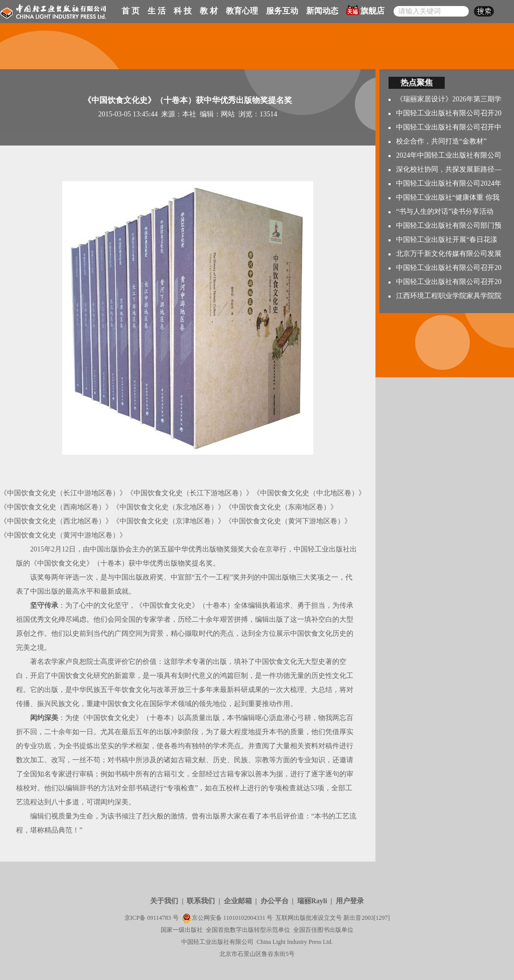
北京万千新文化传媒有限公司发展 (449, 254)
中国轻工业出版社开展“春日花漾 (447, 240)
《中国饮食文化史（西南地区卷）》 (56, 507)
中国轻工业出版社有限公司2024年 (449, 183)
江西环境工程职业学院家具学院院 (449, 296)
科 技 (183, 11)
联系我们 (201, 901)
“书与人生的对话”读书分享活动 (445, 212)
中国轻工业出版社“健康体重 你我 (448, 197)
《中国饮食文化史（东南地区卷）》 (281, 507)
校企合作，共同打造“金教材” (441, 141)
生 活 (157, 11)
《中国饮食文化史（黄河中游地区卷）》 (63, 535)
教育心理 (242, 11)
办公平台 (275, 901)
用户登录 (350, 901)
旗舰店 (365, 10)
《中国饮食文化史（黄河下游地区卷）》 (288, 521)
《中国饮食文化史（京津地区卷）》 (169, 521)
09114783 (159, 918)
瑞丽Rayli (312, 901)
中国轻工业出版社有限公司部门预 (449, 226)
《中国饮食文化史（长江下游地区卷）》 (190, 493)
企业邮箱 (238, 901)
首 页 (131, 11)
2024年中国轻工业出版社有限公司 (449, 155)
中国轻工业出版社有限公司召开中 (449, 127)
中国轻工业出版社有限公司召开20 (449, 113)
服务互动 (282, 11)
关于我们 (164, 901)
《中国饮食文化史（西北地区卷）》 (56, 521)
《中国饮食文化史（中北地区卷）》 (309, 493)
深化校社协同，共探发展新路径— (449, 169)
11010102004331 (244, 918)
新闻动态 (322, 11)
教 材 (209, 11)
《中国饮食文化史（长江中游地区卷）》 (63, 493)
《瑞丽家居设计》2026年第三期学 (449, 99)
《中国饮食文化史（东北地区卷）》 (169, 507)
